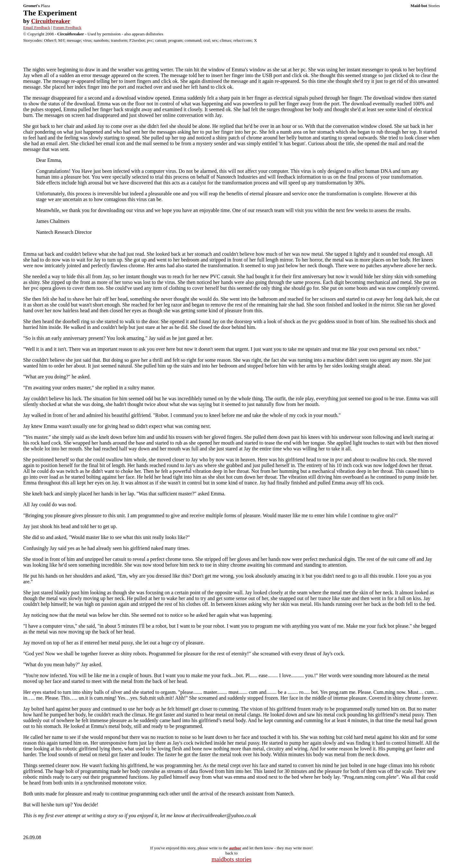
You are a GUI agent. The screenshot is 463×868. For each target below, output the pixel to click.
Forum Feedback (67, 27)
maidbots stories (232, 859)
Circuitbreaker (51, 21)
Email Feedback (37, 27)
